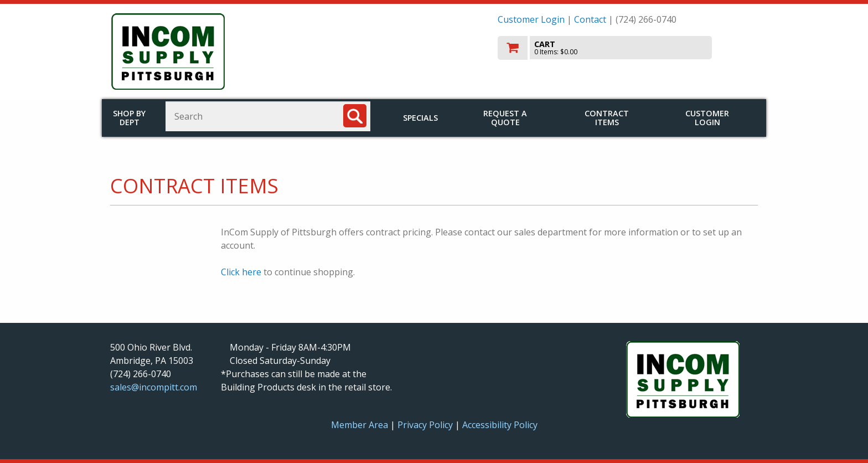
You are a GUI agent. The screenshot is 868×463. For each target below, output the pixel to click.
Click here (241, 272)
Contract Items (607, 118)
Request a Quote (505, 118)
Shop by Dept (129, 118)
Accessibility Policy (500, 425)
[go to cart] (628, 48)
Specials (420, 118)
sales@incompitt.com (154, 387)
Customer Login (531, 19)
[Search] (355, 116)
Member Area (360, 425)
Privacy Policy (426, 425)
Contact (590, 19)
